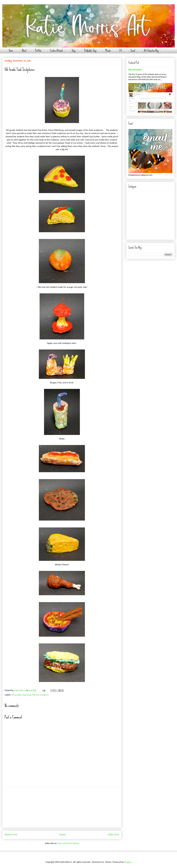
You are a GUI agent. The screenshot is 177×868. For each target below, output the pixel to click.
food (29, 695)
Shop (74, 51)
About (24, 51)
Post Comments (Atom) (68, 843)
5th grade (16, 695)
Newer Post (11, 835)
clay (24, 695)
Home (11, 51)
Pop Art (35, 695)
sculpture (44, 695)
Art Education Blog (151, 51)
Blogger (128, 862)
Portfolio (38, 51)
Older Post (113, 835)
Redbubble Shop (90, 51)
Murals (108, 51)
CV (121, 51)
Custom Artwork (56, 51)
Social (133, 51)
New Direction (135, 70)
